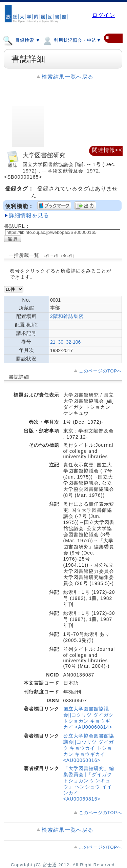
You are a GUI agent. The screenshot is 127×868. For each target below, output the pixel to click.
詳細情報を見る (29, 215)
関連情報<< (107, 150)
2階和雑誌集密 (67, 316)
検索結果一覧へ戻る (68, 77)
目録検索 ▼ (22, 40)
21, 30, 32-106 (65, 342)
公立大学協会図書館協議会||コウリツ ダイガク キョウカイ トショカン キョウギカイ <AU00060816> (89, 748)
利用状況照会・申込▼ (72, 40)
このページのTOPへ (100, 371)
